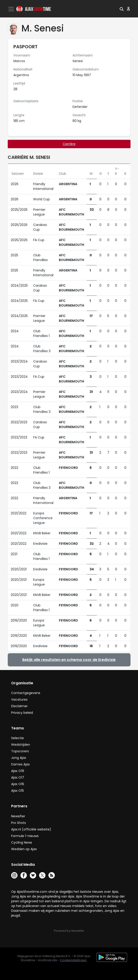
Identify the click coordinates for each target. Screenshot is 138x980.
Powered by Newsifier (69, 931)
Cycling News (22, 842)
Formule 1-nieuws (25, 836)
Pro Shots (19, 823)
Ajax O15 (18, 791)
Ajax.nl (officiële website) (31, 829)
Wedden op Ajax (24, 849)
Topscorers (20, 751)
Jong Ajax (19, 758)
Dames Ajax (20, 764)
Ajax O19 (18, 771)
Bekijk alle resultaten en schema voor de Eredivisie (69, 660)
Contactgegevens (26, 693)
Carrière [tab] (69, 144)
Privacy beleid (22, 713)
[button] (122, 9)
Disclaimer (19, 706)
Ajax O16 (18, 784)
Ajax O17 (18, 777)
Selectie (18, 738)
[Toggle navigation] (12, 9)
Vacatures (19, 699)
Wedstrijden (21, 745)
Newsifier (18, 816)
